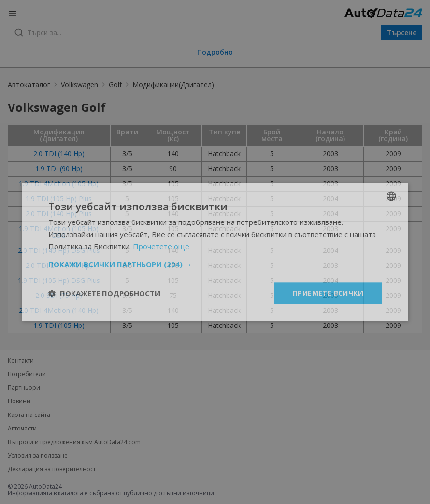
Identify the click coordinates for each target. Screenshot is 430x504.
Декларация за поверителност (52, 469)
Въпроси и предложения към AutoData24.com (74, 442)
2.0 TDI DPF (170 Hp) (59, 265)
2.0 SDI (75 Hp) (59, 295)
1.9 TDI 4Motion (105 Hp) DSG (59, 232)
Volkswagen (79, 84)
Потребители (27, 374)
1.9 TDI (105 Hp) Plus (59, 199)
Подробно (215, 52)
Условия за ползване (38, 456)
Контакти (21, 361)
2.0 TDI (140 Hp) (59, 154)
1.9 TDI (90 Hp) (59, 169)
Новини (19, 401)
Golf (115, 84)
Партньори (24, 388)
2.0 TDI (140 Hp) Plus (59, 214)
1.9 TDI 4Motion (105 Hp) (59, 184)
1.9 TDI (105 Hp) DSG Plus (59, 280)
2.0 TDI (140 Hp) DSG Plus (59, 250)
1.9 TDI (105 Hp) (59, 325)
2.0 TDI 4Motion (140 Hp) (59, 310)
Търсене (402, 33)
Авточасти (22, 429)
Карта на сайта (29, 415)
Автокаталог (29, 84)
